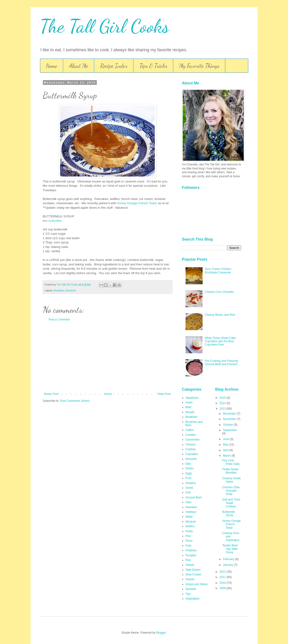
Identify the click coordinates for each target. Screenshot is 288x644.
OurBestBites (55, 221)
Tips (188, 594)
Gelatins (191, 483)
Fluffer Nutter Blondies (230, 471)
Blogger (161, 633)
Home (52, 66)
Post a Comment (59, 320)
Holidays (191, 512)
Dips (188, 464)
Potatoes (191, 550)
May (226, 445)
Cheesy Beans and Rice (220, 315)
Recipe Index (114, 66)
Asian (189, 402)
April (226, 450)
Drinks (190, 468)
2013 (223, 409)
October (228, 425)
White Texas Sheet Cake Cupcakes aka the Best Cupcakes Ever (220, 341)
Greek (189, 488)
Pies (188, 536)
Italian (189, 517)
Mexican (191, 522)
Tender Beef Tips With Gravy (230, 549)
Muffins (190, 526)
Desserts (71, 290)
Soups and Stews (197, 584)
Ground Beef (194, 497)
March (227, 456)
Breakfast (59, 290)
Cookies (191, 449)
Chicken (191, 445)
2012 (223, 572)
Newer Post (51, 394)
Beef (188, 407)
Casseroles (193, 440)
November (230, 419)
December (230, 414)
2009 (223, 588)
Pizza (189, 541)
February (229, 559)
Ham (188, 502)
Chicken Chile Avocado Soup (231, 491)
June (226, 439)
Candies (191, 435)
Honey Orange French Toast (137, 203)
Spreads (191, 589)
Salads (190, 565)
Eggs (189, 473)
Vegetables (193, 599)
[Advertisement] (107, 357)
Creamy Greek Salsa (231, 480)
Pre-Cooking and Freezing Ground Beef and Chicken (221, 363)
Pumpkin (191, 555)
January (228, 565)
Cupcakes (192, 454)
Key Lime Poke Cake (231, 462)
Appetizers (192, 398)
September (230, 430)
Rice (188, 560)
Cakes (190, 430)
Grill (188, 493)
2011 (223, 577)
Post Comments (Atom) (75, 401)
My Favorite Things (199, 66)
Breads (190, 412)
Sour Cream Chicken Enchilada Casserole (218, 271)
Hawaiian (191, 507)
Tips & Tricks (153, 66)
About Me (79, 66)
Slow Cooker (194, 575)
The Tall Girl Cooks (105, 26)
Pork (188, 546)
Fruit (188, 478)
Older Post (164, 394)
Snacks (190, 579)
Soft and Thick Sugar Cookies (231, 503)
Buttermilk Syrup (228, 514)
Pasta (189, 531)
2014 (223, 403)
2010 (223, 583)
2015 (223, 398)
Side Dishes (193, 570)
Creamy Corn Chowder (219, 292)
